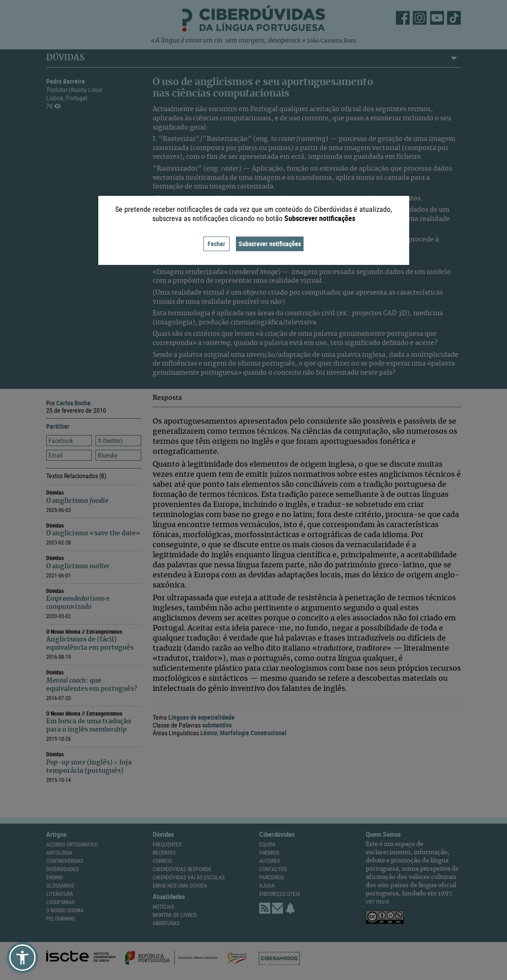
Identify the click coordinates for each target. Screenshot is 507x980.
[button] (22, 958)
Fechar (216, 244)
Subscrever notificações (270, 244)
